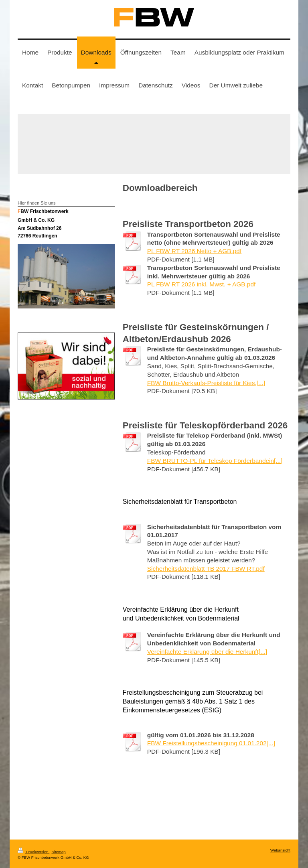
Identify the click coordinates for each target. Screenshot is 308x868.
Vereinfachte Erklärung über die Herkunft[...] (207, 652)
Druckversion (33, 852)
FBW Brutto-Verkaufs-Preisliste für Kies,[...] (206, 383)
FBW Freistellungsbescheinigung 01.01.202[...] (211, 743)
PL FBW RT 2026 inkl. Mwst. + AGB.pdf (201, 284)
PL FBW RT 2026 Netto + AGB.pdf (194, 251)
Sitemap (58, 852)
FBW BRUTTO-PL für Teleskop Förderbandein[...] (215, 461)
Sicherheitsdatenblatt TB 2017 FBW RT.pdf (206, 569)
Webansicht (280, 850)
